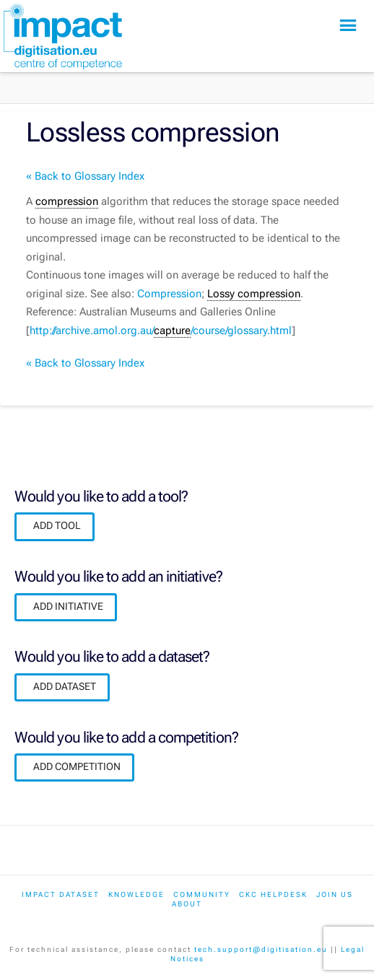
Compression (169, 294)
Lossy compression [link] (254, 294)
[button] (348, 26)
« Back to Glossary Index (85, 176)
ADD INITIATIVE (68, 606)
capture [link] (172, 331)
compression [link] (67, 201)
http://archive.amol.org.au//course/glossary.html (161, 331)
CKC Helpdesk (273, 894)
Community (202, 894)
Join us (335, 894)
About (187, 904)
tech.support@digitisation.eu (261, 949)
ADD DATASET (65, 686)
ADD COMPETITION (77, 766)
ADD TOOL (57, 525)
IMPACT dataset (61, 894)
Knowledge (136, 894)
